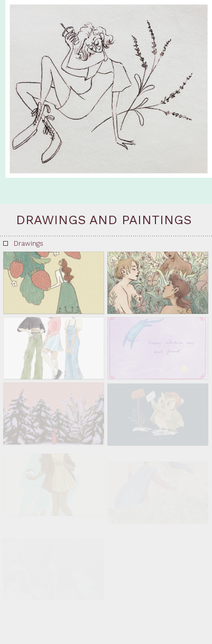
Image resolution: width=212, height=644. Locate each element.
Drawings (29, 243)
